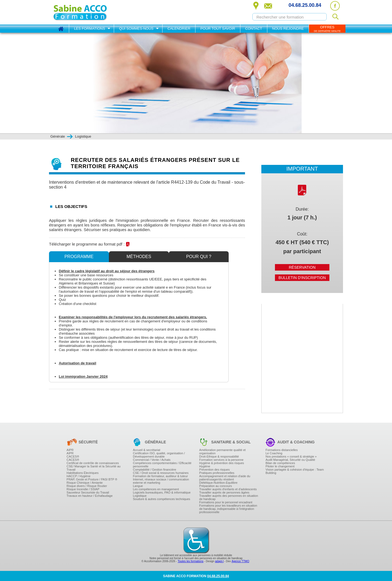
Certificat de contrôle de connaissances (93, 463)
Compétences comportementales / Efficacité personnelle (162, 465)
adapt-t (219, 561)
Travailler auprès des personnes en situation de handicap (229, 497)
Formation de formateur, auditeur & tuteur (160, 476)
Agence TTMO (241, 561)
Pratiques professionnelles (217, 473)
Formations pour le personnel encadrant (226, 502)
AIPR (70, 450)
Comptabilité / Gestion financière (154, 470)
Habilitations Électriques (83, 473)
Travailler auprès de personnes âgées (224, 492)
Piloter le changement (280, 466)
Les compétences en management (156, 489)
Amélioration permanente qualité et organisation (223, 452)
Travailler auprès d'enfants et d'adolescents (228, 489)
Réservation (302, 267)
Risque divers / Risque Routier (87, 486)
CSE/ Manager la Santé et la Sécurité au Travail (94, 468)
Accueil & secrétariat (146, 450)
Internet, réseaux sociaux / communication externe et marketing (161, 481)
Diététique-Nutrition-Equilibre (218, 483)
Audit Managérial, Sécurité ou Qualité (290, 460)
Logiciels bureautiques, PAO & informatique (162, 492)
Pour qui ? (199, 257)
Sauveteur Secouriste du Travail (88, 492)
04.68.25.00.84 (305, 5)
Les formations (90, 28)
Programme (79, 257)
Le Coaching (274, 453)
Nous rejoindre (288, 28)
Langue (138, 486)
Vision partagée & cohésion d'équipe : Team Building (295, 471)
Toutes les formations (191, 561)
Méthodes (139, 257)
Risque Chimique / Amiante (85, 483)
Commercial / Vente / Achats (152, 460)
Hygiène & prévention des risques (222, 463)
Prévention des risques (215, 470)
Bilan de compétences (280, 463)
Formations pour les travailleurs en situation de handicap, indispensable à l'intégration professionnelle (228, 509)
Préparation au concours (216, 486)
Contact (254, 28)
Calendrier (179, 28)
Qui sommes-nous (136, 28)
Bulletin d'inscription (302, 278)
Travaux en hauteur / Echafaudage (90, 496)
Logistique (140, 496)
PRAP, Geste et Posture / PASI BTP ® (92, 479)
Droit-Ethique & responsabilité (219, 456)
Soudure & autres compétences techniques (161, 499)
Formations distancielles (281, 450)
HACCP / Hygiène (79, 476)
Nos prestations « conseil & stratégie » (291, 456)
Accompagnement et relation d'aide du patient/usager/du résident (225, 478)
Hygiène (205, 466)
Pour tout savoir (218, 28)
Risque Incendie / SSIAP (83, 489)
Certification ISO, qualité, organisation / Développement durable (159, 455)
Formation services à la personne (221, 460)
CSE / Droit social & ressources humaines (161, 473)
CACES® (73, 456)
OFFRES (327, 29)
